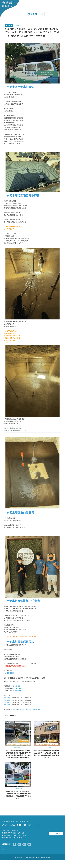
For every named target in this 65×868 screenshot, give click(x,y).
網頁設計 (43, 857)
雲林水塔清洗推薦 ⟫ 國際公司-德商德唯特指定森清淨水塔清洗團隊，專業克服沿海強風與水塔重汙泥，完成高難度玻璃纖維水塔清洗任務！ (18, 762)
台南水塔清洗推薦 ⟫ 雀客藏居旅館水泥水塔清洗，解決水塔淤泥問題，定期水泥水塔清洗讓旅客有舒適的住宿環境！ (47, 762)
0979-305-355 (29, 825)
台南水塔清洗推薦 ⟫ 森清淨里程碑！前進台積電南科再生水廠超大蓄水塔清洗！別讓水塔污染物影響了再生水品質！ (18, 803)
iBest (48, 857)
